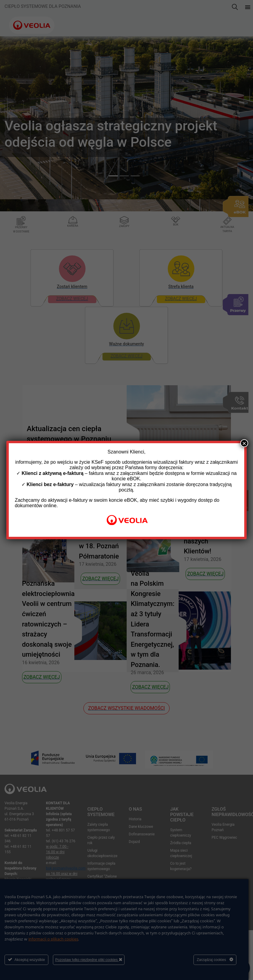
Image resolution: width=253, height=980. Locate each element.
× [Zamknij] (244, 443)
